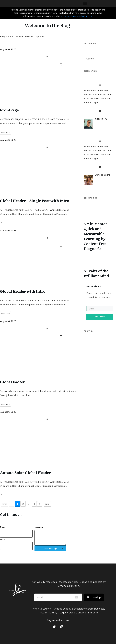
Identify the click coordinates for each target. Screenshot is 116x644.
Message (39, 527)
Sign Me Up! (94, 597)
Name (3, 527)
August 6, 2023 (8, 49)
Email (2, 539)
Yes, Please (100, 317)
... (67, 123)
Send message (50, 549)
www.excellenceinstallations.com (77, 16)
